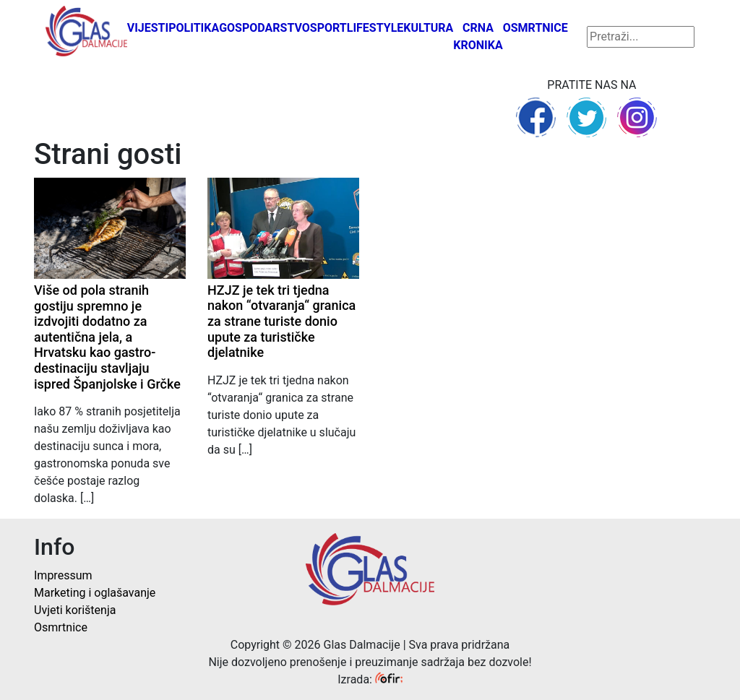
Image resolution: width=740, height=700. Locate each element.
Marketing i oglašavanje (95, 593)
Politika (194, 28)
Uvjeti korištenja (75, 610)
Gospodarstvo (264, 28)
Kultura (428, 28)
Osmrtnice (535, 28)
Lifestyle (375, 28)
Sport (328, 28)
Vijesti (148, 28)
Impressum (63, 575)
